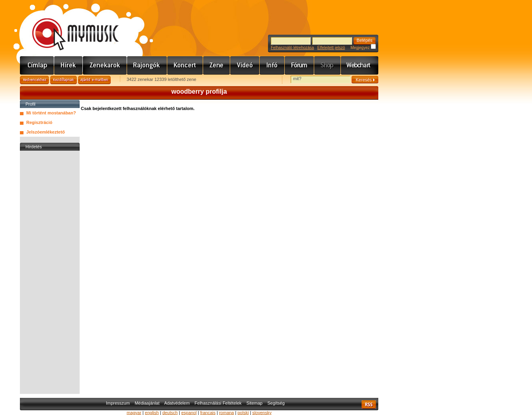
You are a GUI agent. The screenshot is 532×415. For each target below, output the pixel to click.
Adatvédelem (177, 403)
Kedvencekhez (34, 80)
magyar (134, 413)
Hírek (68, 65)
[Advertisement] (50, 272)
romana (226, 413)
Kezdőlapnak (64, 80)
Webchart (360, 65)
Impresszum (118, 403)
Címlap (37, 65)
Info (272, 65)
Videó (245, 65)
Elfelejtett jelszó (331, 48)
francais (208, 413)
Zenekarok (105, 65)
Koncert (185, 65)
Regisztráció (39, 122)
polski (243, 413)
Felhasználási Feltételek (218, 403)
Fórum (299, 65)
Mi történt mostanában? (51, 113)
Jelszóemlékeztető (46, 132)
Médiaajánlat (147, 403)
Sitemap (254, 403)
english (152, 413)
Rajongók (147, 65)
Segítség (276, 403)
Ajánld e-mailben (94, 80)
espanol (189, 413)
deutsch (170, 413)
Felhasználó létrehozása (292, 48)
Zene (217, 65)
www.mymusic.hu (69, 26)
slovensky (262, 413)
